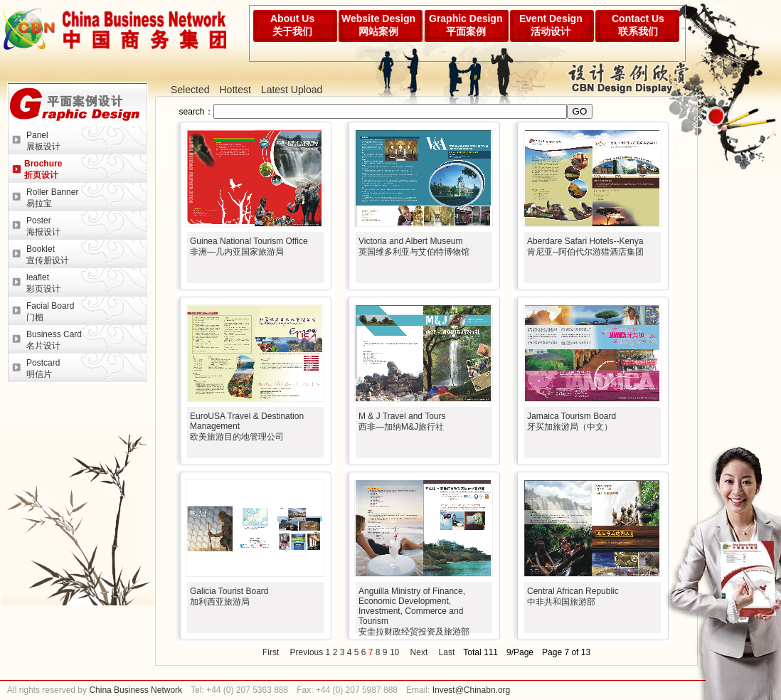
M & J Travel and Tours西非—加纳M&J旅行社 (402, 421)
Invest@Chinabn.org (472, 690)
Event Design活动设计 (551, 25)
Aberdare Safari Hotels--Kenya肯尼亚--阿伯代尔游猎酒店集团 (585, 246)
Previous (307, 652)
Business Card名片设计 (54, 340)
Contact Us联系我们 (638, 25)
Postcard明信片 (43, 368)
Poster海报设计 (43, 226)
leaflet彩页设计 (43, 283)
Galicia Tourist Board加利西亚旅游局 (229, 596)
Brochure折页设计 (43, 169)
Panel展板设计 (43, 141)
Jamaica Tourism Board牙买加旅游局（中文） (572, 421)
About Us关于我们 (292, 25)
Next (419, 652)
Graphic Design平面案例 (466, 25)
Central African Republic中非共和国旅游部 (573, 596)
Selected (190, 90)
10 (394, 652)
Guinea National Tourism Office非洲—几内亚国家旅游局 (249, 246)
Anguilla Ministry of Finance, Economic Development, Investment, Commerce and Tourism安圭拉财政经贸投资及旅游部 (414, 611)
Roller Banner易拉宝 (52, 198)
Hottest (235, 90)
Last (447, 652)
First (271, 652)
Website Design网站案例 (378, 25)
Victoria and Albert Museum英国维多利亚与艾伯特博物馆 (414, 246)
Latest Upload (292, 90)
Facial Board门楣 (50, 312)
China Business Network (134, 690)
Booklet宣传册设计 (48, 255)
